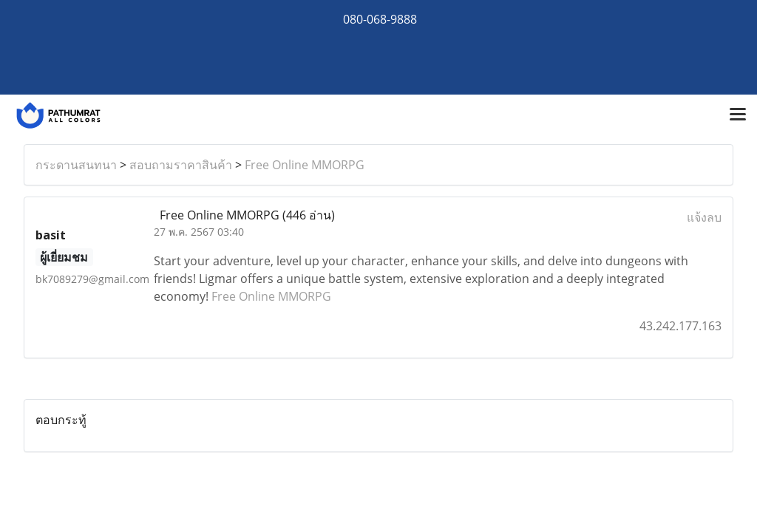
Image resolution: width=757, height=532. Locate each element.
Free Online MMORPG (305, 165)
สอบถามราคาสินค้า (181, 165)
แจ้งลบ (704, 217)
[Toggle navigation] (738, 115)
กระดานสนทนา (76, 165)
